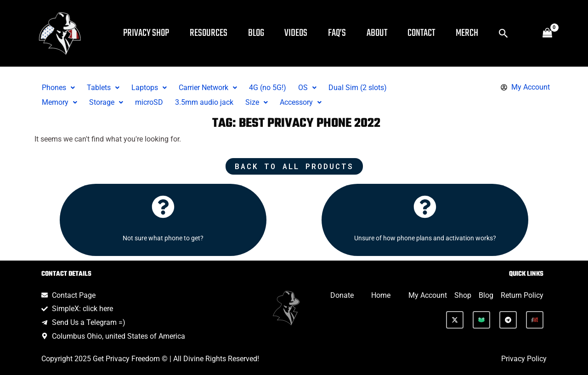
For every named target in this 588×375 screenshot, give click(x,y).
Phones (58, 88)
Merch (478, 33)
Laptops (149, 88)
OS (307, 88)
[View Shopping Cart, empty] (547, 34)
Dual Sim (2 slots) (358, 88)
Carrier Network (208, 88)
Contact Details (66, 274)
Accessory (301, 102)
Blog (260, 33)
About (385, 33)
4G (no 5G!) (268, 88)
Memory (59, 102)
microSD (149, 102)
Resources (211, 33)
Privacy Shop (147, 33)
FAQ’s (344, 33)
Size (257, 102)
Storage (106, 102)
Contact (431, 33)
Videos (301, 33)
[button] (516, 33)
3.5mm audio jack (204, 102)
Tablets (103, 88)
